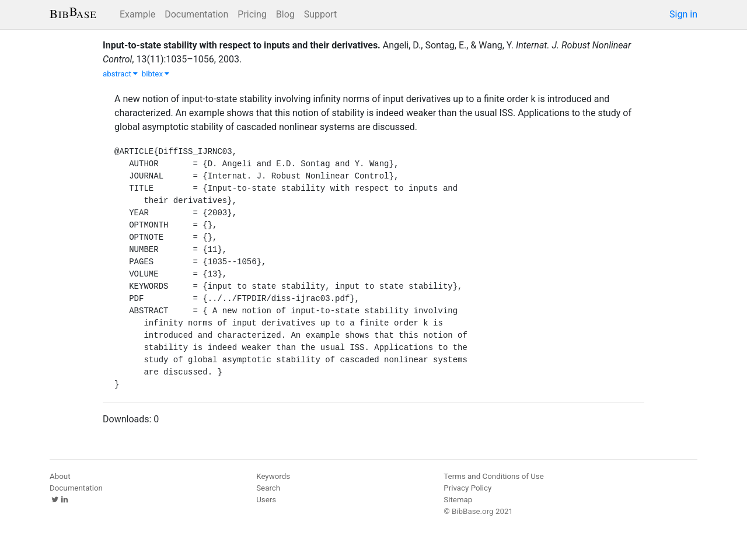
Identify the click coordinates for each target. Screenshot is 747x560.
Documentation (196, 14)
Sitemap (458, 500)
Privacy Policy (467, 488)
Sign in (683, 14)
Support (320, 14)
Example (137, 14)
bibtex (156, 74)
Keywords (273, 476)
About (60, 476)
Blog (285, 14)
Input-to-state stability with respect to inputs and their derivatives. (242, 45)
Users (266, 500)
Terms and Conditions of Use (493, 476)
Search (268, 488)
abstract (120, 74)
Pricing (252, 14)
